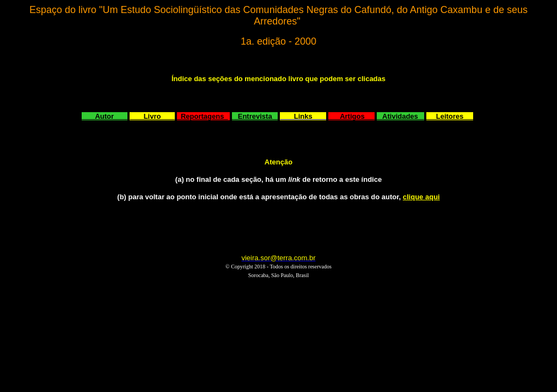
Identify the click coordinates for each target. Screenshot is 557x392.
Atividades (400, 116)
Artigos (351, 116)
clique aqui (421, 197)
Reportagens (203, 116)
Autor (105, 116)
